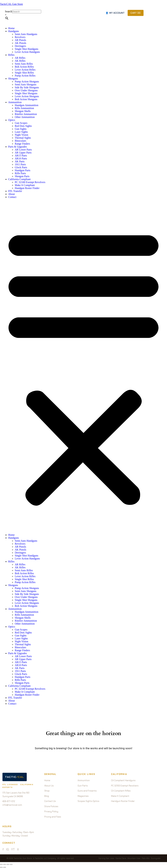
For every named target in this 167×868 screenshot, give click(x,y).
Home (11, 28)
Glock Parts (21, 167)
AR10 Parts (21, 158)
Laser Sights (21, 132)
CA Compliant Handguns (123, 780)
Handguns (14, 31)
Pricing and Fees (53, 817)
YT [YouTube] (13, 849)
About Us (49, 786)
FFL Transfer (15, 191)
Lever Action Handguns (27, 52)
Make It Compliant (25, 185)
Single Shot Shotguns (26, 93)
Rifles (11, 55)
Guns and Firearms (87, 791)
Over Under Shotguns (26, 90)
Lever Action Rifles (25, 70)
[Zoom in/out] (1, 864)
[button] (83, 366)
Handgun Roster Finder (27, 188)
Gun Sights (21, 129)
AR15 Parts (21, 156)
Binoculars (20, 141)
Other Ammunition (25, 117)
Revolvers (20, 37)
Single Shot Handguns (26, 49)
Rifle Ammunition (24, 108)
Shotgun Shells (23, 111)
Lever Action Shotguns (27, 96)
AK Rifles (20, 61)
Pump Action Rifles (25, 76)
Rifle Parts (20, 173)
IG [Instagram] (7, 849)
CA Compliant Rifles (121, 791)
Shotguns (13, 79)
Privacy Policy (51, 811)
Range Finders (22, 144)
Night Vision (21, 135)
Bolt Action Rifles (24, 67)
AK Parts (20, 161)
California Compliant (19, 179)
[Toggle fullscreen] (5, 864)
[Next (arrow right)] (5, 867)
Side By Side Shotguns (27, 87)
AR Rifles (20, 58)
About (11, 194)
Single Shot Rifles (24, 73)
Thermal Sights (23, 138)
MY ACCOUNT (115, 13)
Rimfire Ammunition (26, 114)
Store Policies (51, 806)
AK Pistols (21, 43)
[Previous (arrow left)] (1, 867)
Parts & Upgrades (18, 147)
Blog (47, 796)
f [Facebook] (3, 849)
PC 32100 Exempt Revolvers (30, 182)
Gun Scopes (21, 123)
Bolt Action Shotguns (26, 99)
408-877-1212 (9, 801)
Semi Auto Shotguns (26, 84)
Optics (12, 120)
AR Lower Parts (23, 150)
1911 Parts (20, 164)
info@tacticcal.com (12, 805)
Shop (47, 791)
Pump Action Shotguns (27, 82)
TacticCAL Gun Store (11, 4)
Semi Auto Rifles (24, 64)
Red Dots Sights (23, 126)
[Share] (8, 864)
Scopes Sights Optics (88, 801)
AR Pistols (20, 40)
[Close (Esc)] (11, 864)
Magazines (83, 796)
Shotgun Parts (22, 176)
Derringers (20, 46)
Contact (12, 197)
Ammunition (15, 102)
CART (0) (136, 13)
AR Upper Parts (23, 153)
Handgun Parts (23, 170)
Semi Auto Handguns (26, 34)
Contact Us (50, 801)
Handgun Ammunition (27, 105)
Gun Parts (83, 786)
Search (9, 11)
